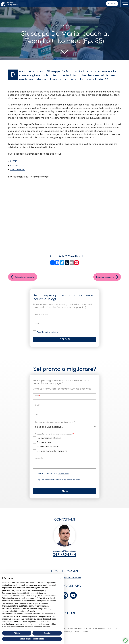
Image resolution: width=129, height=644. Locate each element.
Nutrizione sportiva (48, 450)
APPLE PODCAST (20, 167)
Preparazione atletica (49, 441)
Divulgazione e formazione (52, 455)
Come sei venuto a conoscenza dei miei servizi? (56, 426)
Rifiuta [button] (17, 633)
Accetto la (48, 335)
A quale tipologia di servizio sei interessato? (54, 437)
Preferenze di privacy (69, 640)
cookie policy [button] (41, 590)
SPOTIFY (15, 163)
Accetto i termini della (54, 477)
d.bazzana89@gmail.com (65, 555)
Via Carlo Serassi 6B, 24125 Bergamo (65, 584)
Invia (64, 495)
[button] (60, 578)
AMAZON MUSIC (20, 172)
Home (58, 26)
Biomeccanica (45, 446)
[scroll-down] (64, 52)
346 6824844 (64, 560)
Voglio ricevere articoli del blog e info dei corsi (59, 483)
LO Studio (93, 640)
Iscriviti (64, 342)
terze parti (43, 593)
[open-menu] (125, 4)
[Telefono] (65, 418)
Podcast (70, 26)
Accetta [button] (47, 633)
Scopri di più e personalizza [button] (32, 639)
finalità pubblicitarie (10, 606)
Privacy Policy (54, 335)
